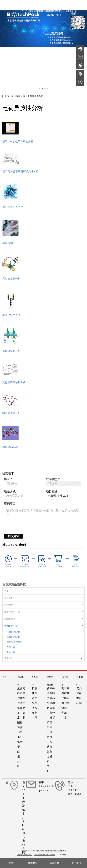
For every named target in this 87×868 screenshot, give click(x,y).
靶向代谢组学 (63, 701)
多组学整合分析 (12, 612)
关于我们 (9, 658)
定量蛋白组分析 (24, 703)
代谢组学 (9, 605)
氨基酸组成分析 (51, 703)
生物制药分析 (11, 626)
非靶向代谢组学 (66, 703)
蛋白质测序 (21, 698)
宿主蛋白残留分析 (51, 739)
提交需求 (14, 536)
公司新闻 (80, 696)
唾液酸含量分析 (11, 413)
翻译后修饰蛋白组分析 (19, 744)
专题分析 (11, 652)
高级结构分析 (13, 637)
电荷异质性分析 (15, 642)
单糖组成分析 (10, 447)
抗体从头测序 (33, 701)
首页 (5, 677)
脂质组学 (68, 696)
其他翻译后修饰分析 (14, 382)
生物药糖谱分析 (54, 703)
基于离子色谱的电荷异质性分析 (20, 171)
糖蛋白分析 (21, 732)
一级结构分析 (13, 632)
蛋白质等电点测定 (13, 207)
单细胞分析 (10, 619)
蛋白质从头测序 (36, 703)
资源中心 (78, 696)
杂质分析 (11, 647)
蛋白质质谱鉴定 (19, 703)
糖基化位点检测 (11, 315)
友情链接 (65, 855)
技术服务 (33, 863)
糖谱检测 (8, 243)
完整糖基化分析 (11, 279)
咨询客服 (54, 863)
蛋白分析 (9, 598)
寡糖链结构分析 (11, 351)
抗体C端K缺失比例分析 (48, 747)
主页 (7, 96)
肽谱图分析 (48, 698)
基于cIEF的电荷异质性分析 (18, 142)
